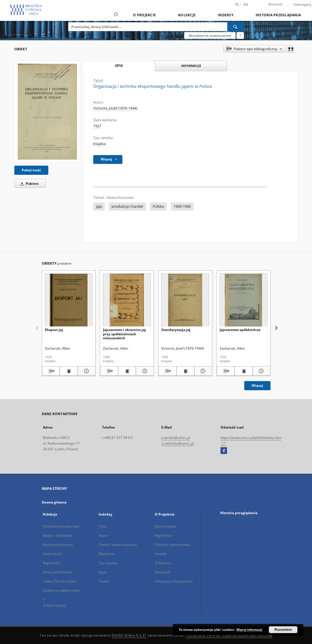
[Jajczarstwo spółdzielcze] (244, 300)
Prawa (104, 581)
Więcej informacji (249, 630)
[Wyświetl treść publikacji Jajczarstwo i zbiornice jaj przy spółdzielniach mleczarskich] (127, 371)
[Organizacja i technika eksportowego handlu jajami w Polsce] (47, 112)
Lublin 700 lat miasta (60, 581)
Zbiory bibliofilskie (57, 572)
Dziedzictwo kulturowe (61, 526)
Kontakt (161, 554)
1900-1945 (182, 206)
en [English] (246, 4)
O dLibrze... (164, 563)
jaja (99, 206)
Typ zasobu (108, 563)
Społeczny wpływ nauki (61, 590)
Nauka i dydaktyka (58, 535)
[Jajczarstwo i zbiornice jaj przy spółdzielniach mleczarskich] (127, 300)
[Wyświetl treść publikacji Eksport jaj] (69, 371)
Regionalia (51, 563)
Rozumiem (283, 630)
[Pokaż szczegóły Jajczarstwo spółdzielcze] (261, 371)
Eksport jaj (54, 330)
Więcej (257, 386)
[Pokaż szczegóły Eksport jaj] (86, 371)
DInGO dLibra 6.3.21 (129, 635)
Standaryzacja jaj (176, 330)
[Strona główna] (115, 15)
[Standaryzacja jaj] (185, 300)
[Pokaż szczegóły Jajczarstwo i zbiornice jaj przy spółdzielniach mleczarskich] (144, 371)
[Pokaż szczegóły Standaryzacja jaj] (202, 371)
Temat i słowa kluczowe (118, 545)
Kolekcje (187, 15)
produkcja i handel (127, 206)
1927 (97, 126)
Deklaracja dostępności (174, 581)
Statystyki (162, 572)
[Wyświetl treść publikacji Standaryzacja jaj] (185, 371)
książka (99, 144)
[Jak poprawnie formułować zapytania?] (240, 35)
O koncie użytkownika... (173, 545)
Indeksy (226, 15)
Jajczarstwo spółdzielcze (240, 330)
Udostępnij (302, 5)
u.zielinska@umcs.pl (178, 443)
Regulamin (163, 535)
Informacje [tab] (191, 66)
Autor (103, 535)
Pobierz (28, 184)
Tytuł (103, 526)
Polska (158, 206)
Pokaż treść (31, 170)
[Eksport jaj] (69, 300)
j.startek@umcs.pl (176, 438)
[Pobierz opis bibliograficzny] (51, 371)
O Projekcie (144, 15)
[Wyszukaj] (236, 27)
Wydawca (106, 554)
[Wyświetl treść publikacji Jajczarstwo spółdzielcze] (244, 371)
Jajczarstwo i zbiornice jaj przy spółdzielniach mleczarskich (124, 334)
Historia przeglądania (278, 15)
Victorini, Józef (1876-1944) (115, 108)
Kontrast (276, 4)
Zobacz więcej (54, 605)
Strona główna (54, 502)
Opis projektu (166, 526)
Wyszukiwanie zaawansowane (210, 35)
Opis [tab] (119, 66)
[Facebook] (224, 451)
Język (103, 572)
